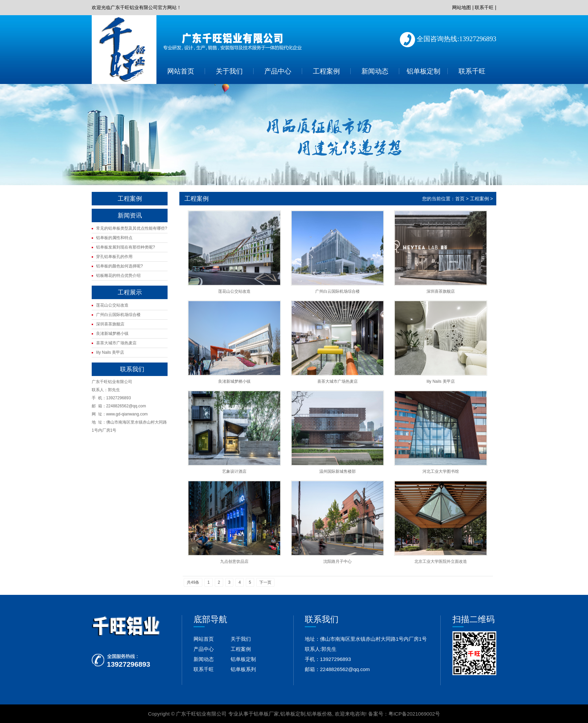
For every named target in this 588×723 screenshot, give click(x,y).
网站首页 (181, 71)
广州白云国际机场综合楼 (118, 315)
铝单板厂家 (266, 714)
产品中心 (278, 71)
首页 (460, 199)
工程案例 (326, 71)
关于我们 (229, 71)
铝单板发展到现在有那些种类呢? (126, 247)
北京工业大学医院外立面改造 (441, 561)
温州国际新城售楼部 (337, 471)
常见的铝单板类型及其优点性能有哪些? (132, 228)
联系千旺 (484, 7)
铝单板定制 (423, 71)
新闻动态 (375, 71)
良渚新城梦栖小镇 (112, 334)
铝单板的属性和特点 (114, 238)
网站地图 (462, 7)
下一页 (265, 582)
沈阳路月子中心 (337, 561)
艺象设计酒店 (234, 471)
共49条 (193, 582)
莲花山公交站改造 (112, 305)
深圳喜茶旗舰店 (110, 324)
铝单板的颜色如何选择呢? (120, 266)
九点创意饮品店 (234, 561)
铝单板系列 (243, 669)
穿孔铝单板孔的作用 (114, 257)
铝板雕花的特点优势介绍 (118, 276)
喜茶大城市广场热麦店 (116, 343)
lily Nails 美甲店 (110, 352)
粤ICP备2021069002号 (414, 714)
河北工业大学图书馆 (441, 471)
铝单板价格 (319, 714)
